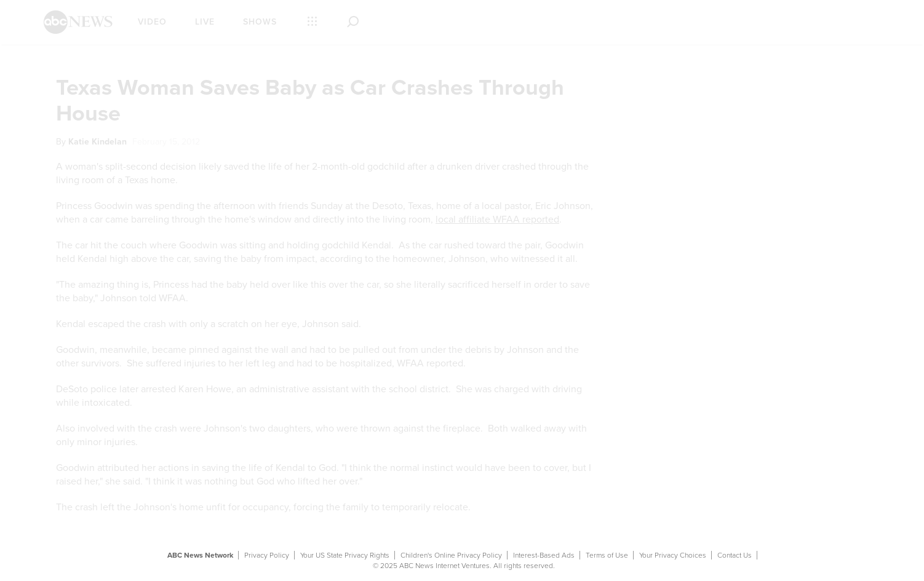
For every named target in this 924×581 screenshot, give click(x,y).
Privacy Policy (267, 555)
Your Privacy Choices (673, 555)
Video (152, 22)
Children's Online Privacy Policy (451, 555)
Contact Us (735, 555)
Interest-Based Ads (544, 555)
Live (205, 22)
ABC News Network (200, 555)
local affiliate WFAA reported (497, 219)
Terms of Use (607, 555)
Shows (260, 22)
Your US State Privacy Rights (345, 555)
